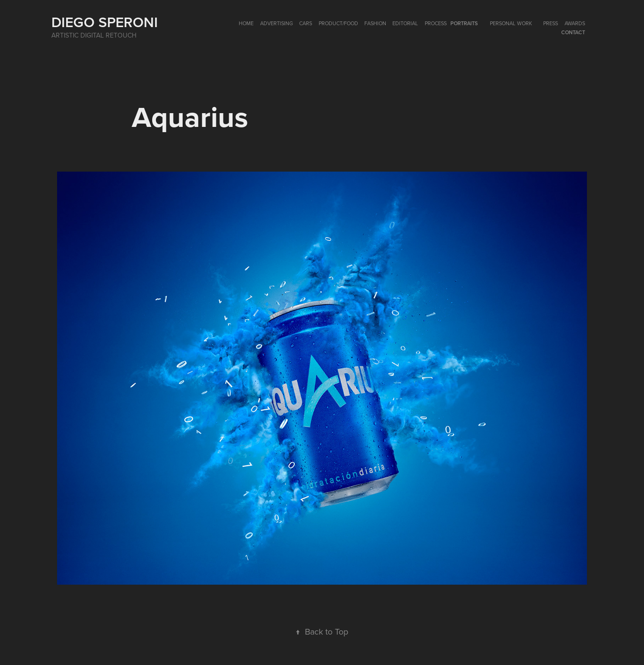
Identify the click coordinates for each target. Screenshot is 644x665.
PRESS (551, 23)
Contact (573, 32)
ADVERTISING (277, 23)
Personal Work (511, 23)
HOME (246, 23)
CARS (306, 23)
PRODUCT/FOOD (338, 23)
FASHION (375, 23)
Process (436, 23)
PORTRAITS (464, 23)
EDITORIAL (405, 23)
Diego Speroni (105, 22)
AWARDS (575, 23)
